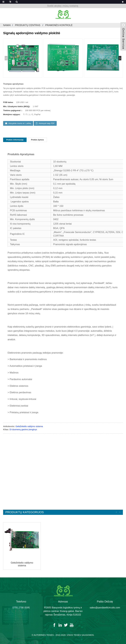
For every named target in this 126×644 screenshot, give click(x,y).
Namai (7, 25)
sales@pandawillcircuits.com (105, 611)
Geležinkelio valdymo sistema (29, 426)
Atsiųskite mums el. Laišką (20, 123)
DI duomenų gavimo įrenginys (23, 429)
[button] (120, 58)
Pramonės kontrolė (59, 25)
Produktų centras (28, 25)
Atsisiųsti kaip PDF (47, 123)
